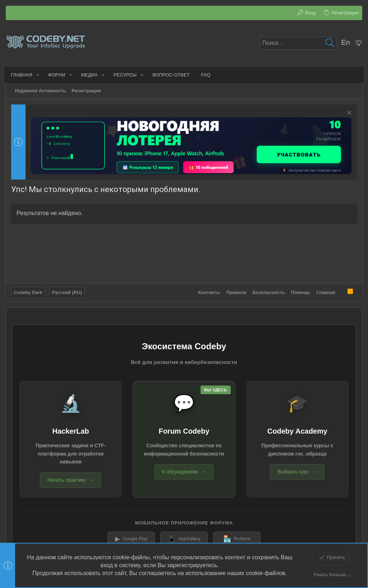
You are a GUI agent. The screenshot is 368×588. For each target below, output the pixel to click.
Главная (325, 291)
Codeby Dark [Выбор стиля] (29, 291)
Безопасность (268, 291)
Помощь (300, 291)
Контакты (208, 291)
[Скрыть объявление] (348, 114)
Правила (236, 291)
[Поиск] (298, 43)
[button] (39, 75)
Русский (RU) (68, 291)
